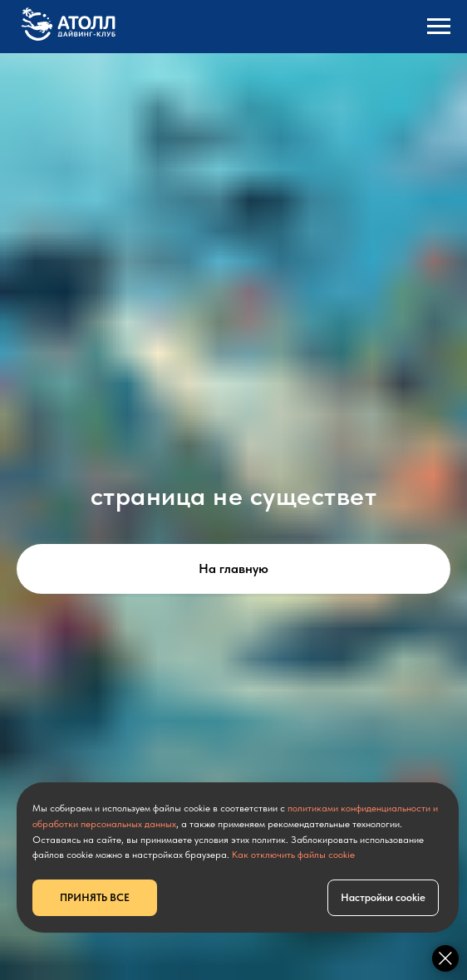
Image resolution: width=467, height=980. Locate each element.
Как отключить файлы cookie (293, 855)
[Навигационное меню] (439, 27)
